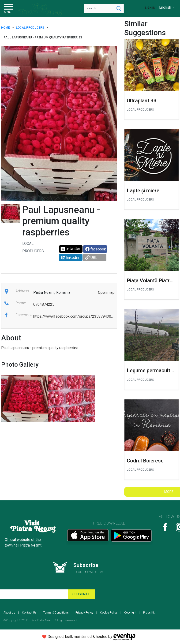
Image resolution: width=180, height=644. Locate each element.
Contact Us (29, 613)
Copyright (130, 613)
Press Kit (149, 613)
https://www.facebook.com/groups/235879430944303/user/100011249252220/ (100, 316)
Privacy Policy (84, 613)
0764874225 (44, 304)
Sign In (150, 8)
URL (91, 258)
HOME (5, 28)
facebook (96, 249)
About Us (9, 613)
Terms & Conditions (56, 613)
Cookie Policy (109, 613)
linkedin (70, 258)
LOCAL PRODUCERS (30, 28)
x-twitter (70, 249)
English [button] (166, 7)
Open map (106, 292)
